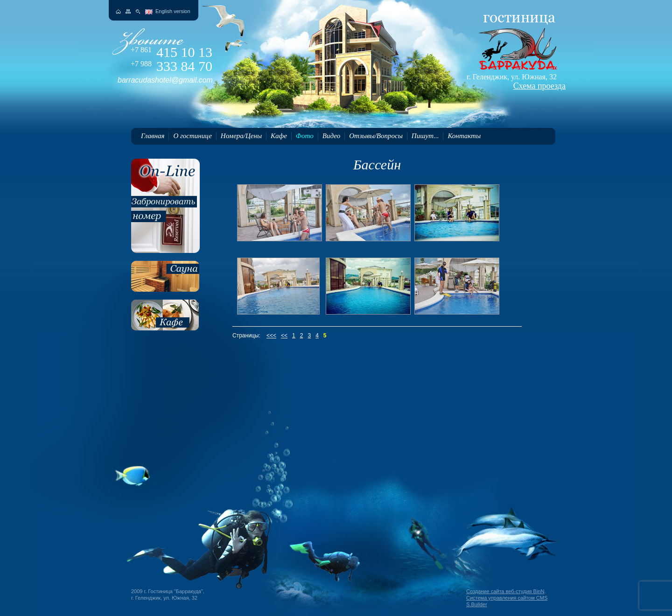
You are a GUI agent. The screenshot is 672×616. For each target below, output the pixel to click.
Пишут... (425, 136)
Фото (305, 136)
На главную (118, 11)
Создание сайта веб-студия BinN (505, 591)
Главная (153, 136)
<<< (271, 336)
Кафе (279, 136)
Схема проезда (539, 86)
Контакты (464, 136)
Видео (331, 136)
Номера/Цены (241, 136)
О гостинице (192, 136)
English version (173, 11)
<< (284, 336)
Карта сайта (128, 11)
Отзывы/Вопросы (376, 136)
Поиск (138, 11)
